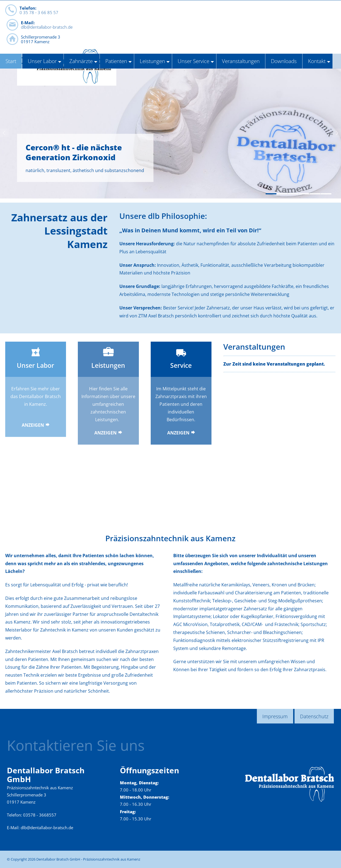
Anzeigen (33, 425)
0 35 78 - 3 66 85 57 (39, 27)
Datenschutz (314, 716)
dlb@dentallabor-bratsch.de (112, 29)
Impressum (275, 716)
